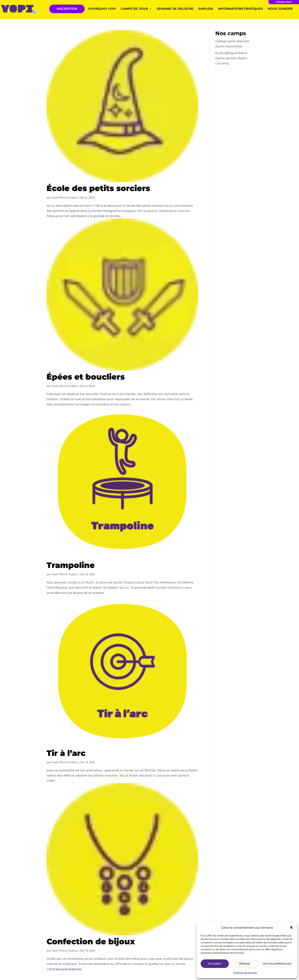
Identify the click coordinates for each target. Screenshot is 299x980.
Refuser (245, 963)
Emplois (206, 9)
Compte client (284, 2)
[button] (291, 927)
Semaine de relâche (175, 9)
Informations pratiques (240, 9)
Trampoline (71, 565)
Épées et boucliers (86, 377)
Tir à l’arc (66, 753)
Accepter (215, 963)
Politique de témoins (245, 973)
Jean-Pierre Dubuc (65, 198)
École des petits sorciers (98, 188)
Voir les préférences (277, 963)
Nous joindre (280, 9)
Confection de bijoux (91, 941)
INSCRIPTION (67, 9)
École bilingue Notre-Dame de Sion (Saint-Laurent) (232, 58)
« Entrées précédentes (64, 969)
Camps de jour (134, 9)
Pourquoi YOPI (102, 9)
